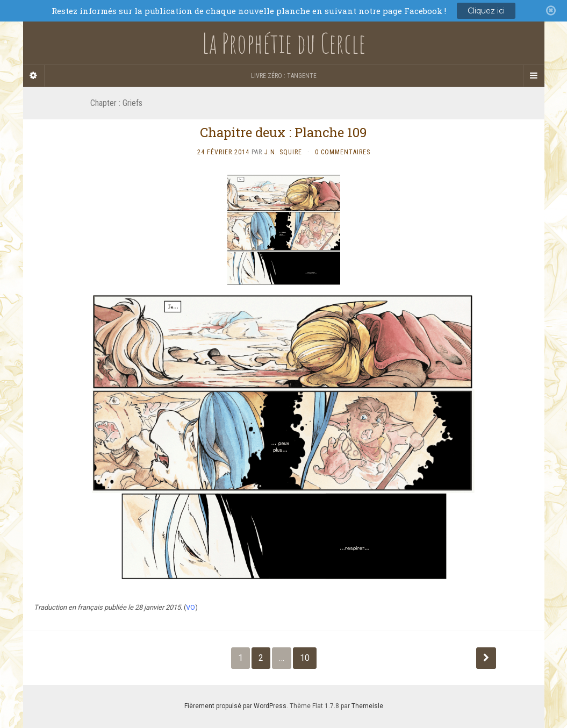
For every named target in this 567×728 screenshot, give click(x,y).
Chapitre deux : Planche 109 (283, 132)
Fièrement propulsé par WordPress (235, 706)
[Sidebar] (34, 76)
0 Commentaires (343, 152)
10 (305, 658)
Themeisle (367, 706)
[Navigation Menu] (534, 76)
